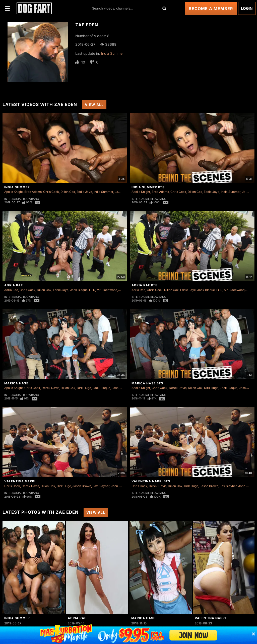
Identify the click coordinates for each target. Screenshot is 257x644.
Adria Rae (14, 285)
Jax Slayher (101, 486)
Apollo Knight (14, 192)
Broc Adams (33, 192)
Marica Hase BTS (147, 383)
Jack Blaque (79, 290)
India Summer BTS (148, 187)
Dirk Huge (84, 388)
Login (247, 8)
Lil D (92, 290)
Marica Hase (16, 383)
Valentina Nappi (20, 481)
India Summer (112, 53)
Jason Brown (121, 388)
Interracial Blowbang (22, 199)
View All (94, 105)
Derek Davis (50, 388)
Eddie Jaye (84, 192)
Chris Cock (51, 192)
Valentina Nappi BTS (151, 481)
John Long (118, 486)
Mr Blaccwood (107, 290)
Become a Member (211, 9)
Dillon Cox (68, 192)
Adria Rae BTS (145, 285)
